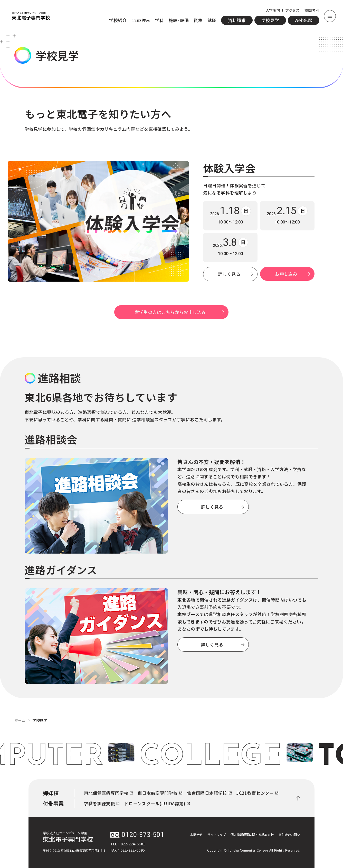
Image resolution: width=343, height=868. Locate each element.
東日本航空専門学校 (160, 793)
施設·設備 (179, 20)
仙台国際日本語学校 (209, 793)
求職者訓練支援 (102, 804)
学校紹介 (118, 20)
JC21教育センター (257, 793)
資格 (198, 20)
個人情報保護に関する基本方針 (252, 834)
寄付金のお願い (289, 834)
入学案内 (273, 10)
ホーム (20, 720)
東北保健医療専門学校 (108, 793)
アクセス (292, 10)
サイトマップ (217, 834)
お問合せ (196, 834)
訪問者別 (312, 10)
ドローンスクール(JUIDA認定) (157, 804)
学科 (160, 20)
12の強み (141, 20)
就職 (212, 20)
